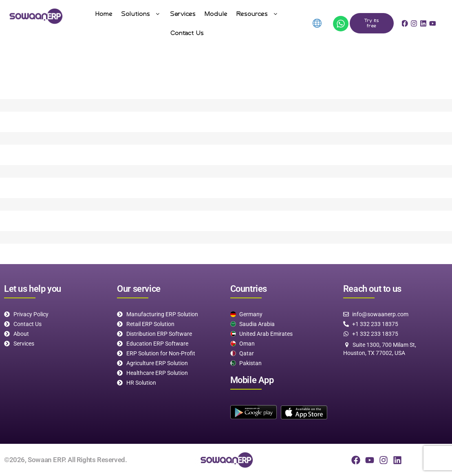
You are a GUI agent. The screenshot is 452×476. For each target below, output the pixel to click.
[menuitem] (316, 23)
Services (183, 14)
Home (104, 14)
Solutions (141, 14)
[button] (141, 14)
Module (216, 14)
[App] (341, 24)
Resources (258, 14)
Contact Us (187, 33)
